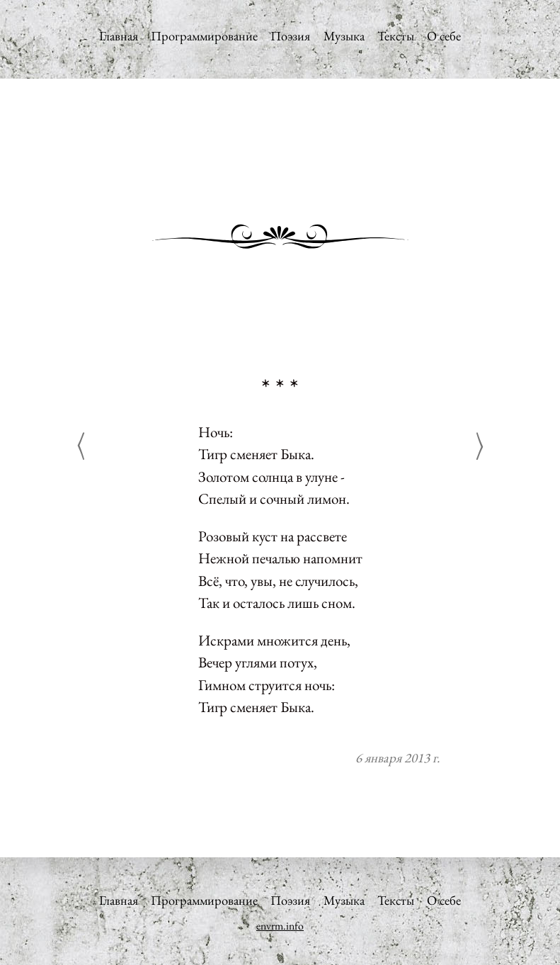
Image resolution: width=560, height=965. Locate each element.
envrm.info (280, 926)
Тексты (396, 36)
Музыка (344, 36)
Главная (119, 36)
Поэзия (290, 36)
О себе (444, 36)
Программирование (204, 36)
